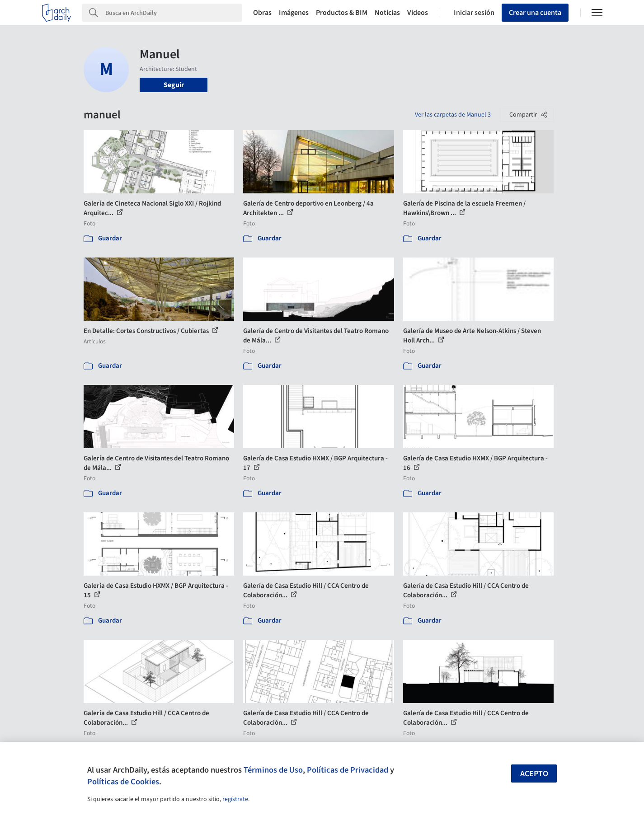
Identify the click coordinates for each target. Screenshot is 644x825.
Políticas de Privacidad (348, 770)
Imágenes (294, 13)
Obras (262, 13)
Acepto (534, 774)
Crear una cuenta (535, 13)
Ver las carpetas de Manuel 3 (453, 115)
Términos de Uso (273, 770)
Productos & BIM (342, 13)
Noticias (387, 13)
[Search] (174, 13)
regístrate (235, 799)
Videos (418, 13)
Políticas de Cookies (123, 782)
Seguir (174, 85)
